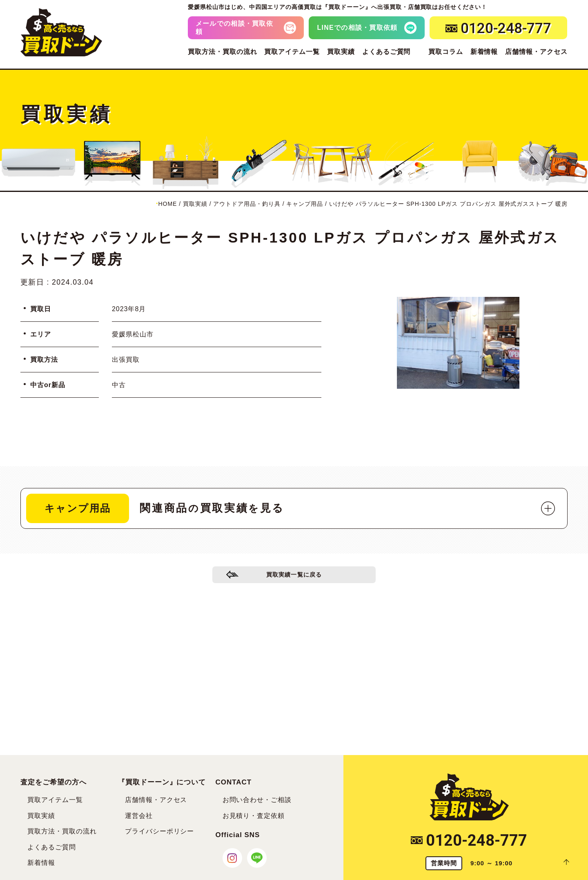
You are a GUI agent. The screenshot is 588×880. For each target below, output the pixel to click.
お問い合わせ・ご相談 (257, 800)
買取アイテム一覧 (292, 52)
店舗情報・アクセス (536, 52)
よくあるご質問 (386, 52)
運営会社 (139, 816)
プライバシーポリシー (160, 831)
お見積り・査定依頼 (254, 816)
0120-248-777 (469, 840)
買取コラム (446, 52)
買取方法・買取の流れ (223, 52)
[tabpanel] (458, 343)
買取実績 (341, 52)
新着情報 (484, 52)
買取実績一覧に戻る (294, 578)
